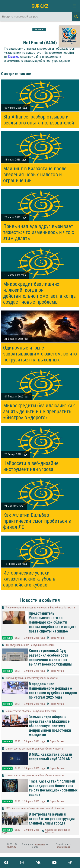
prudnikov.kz (63, 847)
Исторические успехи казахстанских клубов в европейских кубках (29, 579)
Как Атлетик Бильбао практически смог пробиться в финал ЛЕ (37, 521)
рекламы (40, 844)
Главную (14, 57)
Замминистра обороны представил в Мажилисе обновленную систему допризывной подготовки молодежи (50, 726)
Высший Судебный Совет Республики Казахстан (32, 678)
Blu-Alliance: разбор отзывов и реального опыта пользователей (39, 120)
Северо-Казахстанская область (58, 831)
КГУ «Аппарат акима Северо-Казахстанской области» (35, 809)
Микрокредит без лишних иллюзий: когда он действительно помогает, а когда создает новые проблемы (39, 293)
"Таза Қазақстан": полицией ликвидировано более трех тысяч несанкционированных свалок (53, 788)
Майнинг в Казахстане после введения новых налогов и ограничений (35, 175)
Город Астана (57, 638)
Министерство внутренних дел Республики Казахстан (35, 749)
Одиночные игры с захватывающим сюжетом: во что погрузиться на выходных (40, 354)
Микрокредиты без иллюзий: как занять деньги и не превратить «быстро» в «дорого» (39, 412)
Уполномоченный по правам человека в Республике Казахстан (40, 608)
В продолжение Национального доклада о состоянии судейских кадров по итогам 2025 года (53, 690)
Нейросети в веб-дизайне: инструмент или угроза (31, 466)
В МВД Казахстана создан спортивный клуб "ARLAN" (50, 757)
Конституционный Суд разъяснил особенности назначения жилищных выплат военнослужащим (50, 657)
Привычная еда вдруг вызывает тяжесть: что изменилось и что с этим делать (39, 232)
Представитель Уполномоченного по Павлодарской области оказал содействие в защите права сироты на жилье (53, 622)
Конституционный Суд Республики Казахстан (30, 645)
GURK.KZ (40, 6)
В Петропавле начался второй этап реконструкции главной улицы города (52, 819)
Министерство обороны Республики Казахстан (31, 711)
